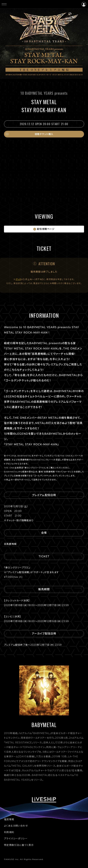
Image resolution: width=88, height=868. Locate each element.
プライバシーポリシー (16, 839)
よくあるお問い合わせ (16, 826)
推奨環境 (9, 819)
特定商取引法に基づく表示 (19, 845)
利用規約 (9, 832)
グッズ (18, 279)
